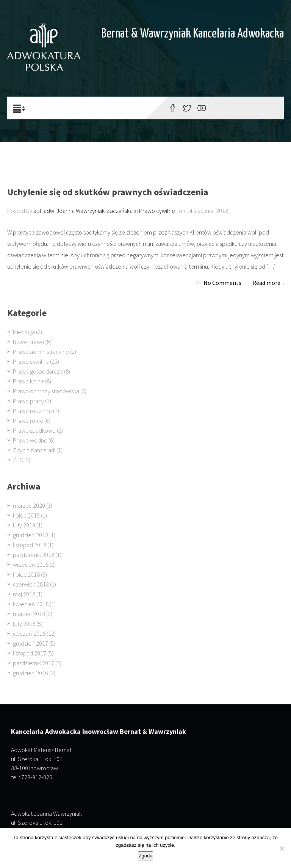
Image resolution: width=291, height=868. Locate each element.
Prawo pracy (28, 401)
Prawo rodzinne (32, 411)
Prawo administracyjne (41, 352)
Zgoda (146, 856)
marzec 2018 (29, 614)
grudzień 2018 (31, 535)
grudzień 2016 (31, 673)
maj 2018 (24, 594)
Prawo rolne (28, 421)
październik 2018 (34, 555)
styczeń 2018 (29, 633)
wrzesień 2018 (31, 565)
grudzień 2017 (31, 643)
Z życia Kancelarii (34, 450)
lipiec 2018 (26, 574)
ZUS (18, 460)
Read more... (268, 283)
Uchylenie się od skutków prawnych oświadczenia (108, 193)
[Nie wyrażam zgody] (282, 848)
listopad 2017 (30, 653)
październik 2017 (34, 663)
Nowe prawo (29, 342)
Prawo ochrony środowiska (46, 391)
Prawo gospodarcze (38, 371)
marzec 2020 (29, 505)
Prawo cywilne (157, 211)
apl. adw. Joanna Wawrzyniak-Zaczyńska (83, 211)
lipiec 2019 (26, 515)
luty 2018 (24, 624)
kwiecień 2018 (31, 604)
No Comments (222, 283)
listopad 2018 (30, 545)
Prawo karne (28, 381)
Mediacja (24, 332)
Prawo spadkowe (34, 430)
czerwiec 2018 (31, 584)
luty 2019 (24, 525)
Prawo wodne (30, 440)
